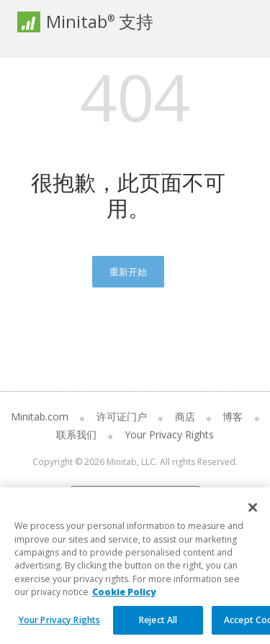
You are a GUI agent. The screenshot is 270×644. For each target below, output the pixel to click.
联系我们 (76, 434)
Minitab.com (40, 417)
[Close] (253, 517)
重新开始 (128, 272)
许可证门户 (122, 417)
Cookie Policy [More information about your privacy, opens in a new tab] (124, 601)
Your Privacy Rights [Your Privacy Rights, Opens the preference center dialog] (59, 629)
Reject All (158, 629)
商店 (185, 417)
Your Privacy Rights (169, 434)
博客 (233, 417)
